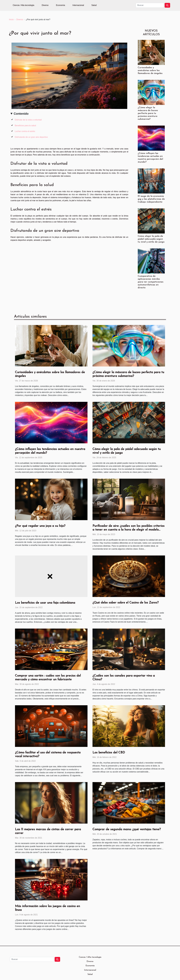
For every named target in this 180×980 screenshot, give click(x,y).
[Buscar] (150, 5)
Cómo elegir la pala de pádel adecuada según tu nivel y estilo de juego (151, 239)
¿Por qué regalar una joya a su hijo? (40, 526)
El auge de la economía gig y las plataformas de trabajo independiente (151, 199)
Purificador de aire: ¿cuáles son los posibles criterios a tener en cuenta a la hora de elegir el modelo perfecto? (128, 530)
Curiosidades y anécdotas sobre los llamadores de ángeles (150, 71)
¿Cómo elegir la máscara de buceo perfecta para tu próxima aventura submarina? (148, 113)
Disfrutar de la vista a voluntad (28, 120)
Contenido (21, 114)
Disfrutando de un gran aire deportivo (31, 137)
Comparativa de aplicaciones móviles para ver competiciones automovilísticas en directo (151, 282)
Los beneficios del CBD (109, 753)
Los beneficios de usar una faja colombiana (45, 603)
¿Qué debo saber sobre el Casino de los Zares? (126, 603)
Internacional (78, 5)
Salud (94, 5)
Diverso (45, 5)
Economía (60, 5)
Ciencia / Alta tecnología (23, 5)
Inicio (11, 19)
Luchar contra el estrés (25, 131)
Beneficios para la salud (25, 126)
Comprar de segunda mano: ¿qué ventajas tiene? (127, 829)
